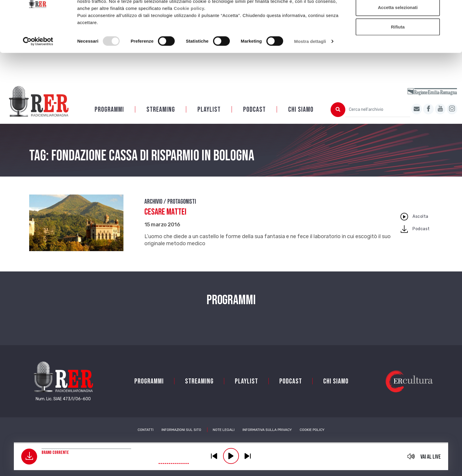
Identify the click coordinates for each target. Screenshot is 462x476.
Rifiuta (398, 54)
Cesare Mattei (165, 212)
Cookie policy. (190, 36)
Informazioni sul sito (181, 430)
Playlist (209, 109)
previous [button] (214, 456)
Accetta (398, 15)
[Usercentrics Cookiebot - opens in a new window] (38, 69)
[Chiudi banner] (453, 9)
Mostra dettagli (310, 69)
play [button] (231, 456)
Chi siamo (301, 109)
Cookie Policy (312, 430)
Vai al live (431, 457)
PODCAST (254, 109)
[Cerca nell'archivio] (378, 110)
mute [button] (411, 456)
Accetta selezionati (398, 35)
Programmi (109, 109)
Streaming (161, 109)
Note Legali (224, 430)
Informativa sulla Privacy (267, 430)
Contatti (146, 430)
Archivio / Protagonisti (170, 202)
